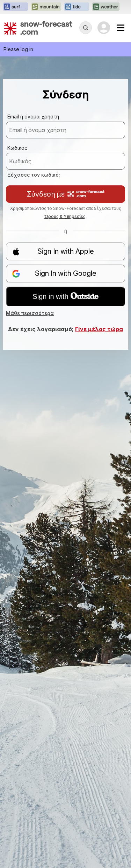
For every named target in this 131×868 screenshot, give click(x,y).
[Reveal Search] (86, 28)
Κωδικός (17, 148)
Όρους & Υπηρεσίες (65, 216)
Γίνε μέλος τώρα (99, 329)
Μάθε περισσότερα (30, 313)
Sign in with (65, 296)
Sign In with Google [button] (54, 274)
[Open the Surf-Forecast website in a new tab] (15, 7)
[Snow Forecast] (38, 28)
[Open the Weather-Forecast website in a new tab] (106, 7)
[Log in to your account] (104, 28)
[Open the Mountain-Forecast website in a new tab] (46, 7)
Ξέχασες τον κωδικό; (34, 175)
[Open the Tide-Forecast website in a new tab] (77, 7)
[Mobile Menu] (121, 28)
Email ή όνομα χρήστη (33, 117)
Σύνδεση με (66, 194)
